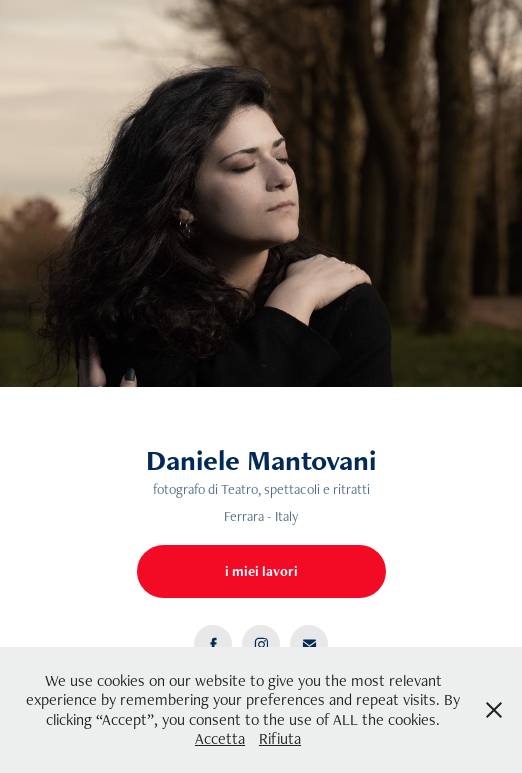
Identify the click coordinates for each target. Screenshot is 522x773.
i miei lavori (261, 571)
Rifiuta (280, 738)
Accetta (220, 738)
